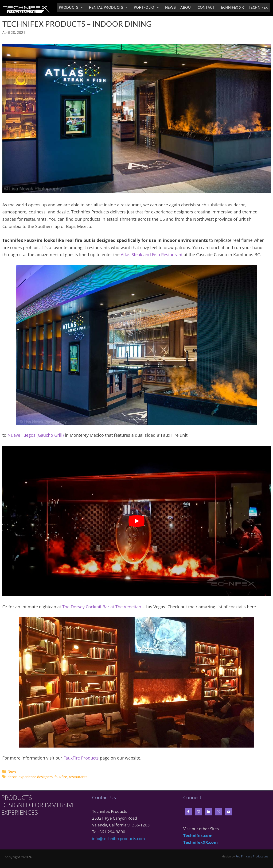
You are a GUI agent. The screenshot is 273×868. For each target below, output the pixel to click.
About (187, 7)
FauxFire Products (81, 758)
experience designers (36, 777)
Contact (206, 7)
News (170, 7)
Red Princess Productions (252, 856)
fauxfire (61, 777)
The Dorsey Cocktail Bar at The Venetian (102, 607)
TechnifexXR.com (201, 842)
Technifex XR (231, 7)
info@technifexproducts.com (119, 839)
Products (73, 8)
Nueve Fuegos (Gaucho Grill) (36, 435)
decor (12, 777)
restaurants (78, 777)
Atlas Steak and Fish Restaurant (152, 255)
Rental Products (110, 8)
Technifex (258, 7)
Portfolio (148, 8)
